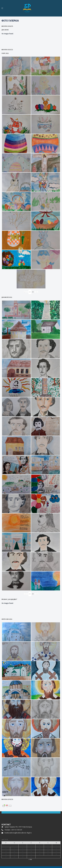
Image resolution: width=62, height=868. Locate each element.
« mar (30, 859)
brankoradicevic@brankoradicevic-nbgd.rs (18, 833)
